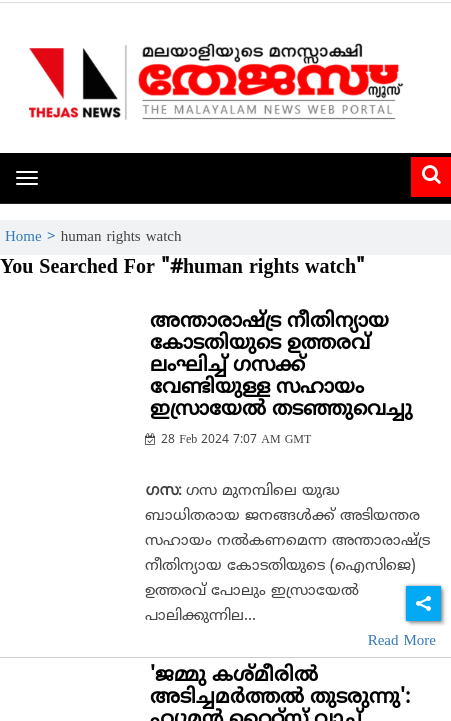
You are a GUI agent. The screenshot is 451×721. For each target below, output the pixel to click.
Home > (33, 237)
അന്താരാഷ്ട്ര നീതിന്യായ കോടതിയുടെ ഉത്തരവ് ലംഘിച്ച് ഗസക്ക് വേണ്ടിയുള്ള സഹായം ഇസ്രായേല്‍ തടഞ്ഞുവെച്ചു (281, 366)
